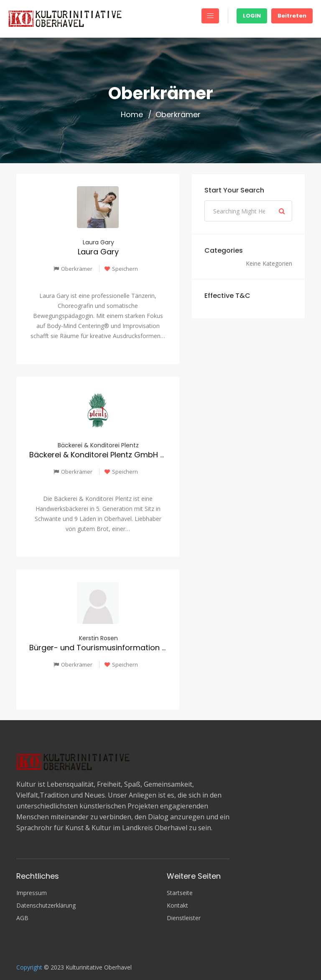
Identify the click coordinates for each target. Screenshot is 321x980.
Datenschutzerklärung (46, 906)
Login (252, 16)
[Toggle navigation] (210, 16)
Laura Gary (98, 242)
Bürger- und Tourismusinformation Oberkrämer (118, 648)
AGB (22, 918)
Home (132, 115)
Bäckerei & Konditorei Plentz (98, 445)
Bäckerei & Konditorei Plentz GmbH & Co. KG (111, 455)
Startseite (180, 893)
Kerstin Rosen (98, 638)
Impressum (32, 893)
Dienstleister (184, 918)
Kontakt (177, 906)
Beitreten (292, 16)
